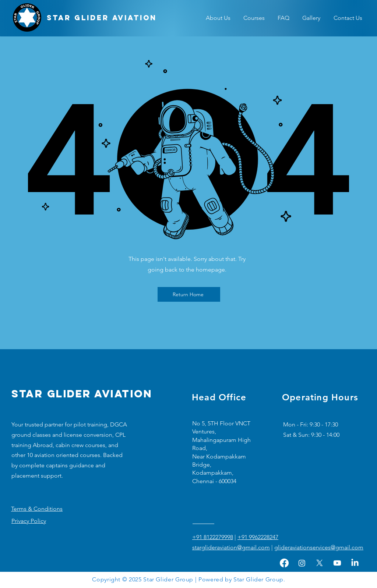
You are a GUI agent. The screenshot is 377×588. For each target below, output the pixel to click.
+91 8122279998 (213, 537)
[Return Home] (189, 294)
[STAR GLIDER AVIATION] (102, 18)
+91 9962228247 (258, 537)
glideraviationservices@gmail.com (319, 547)
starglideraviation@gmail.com (231, 547)
